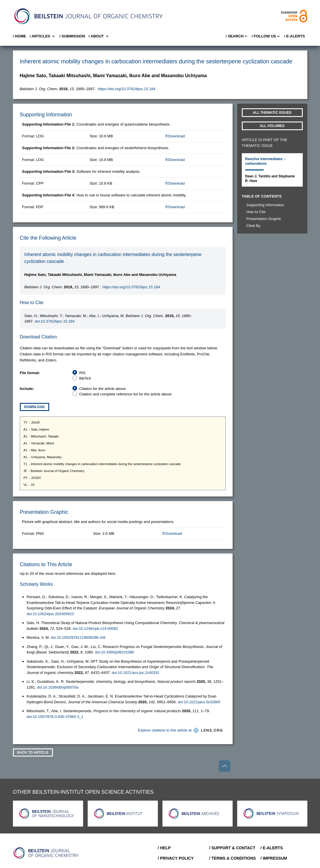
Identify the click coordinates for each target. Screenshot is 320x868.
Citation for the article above (103, 389)
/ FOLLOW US (266, 36)
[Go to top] (225, 766)
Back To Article (33, 753)
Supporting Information (265, 205)
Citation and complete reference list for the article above (126, 394)
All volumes (272, 126)
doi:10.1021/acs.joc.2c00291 (136, 673)
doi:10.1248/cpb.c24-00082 (95, 629)
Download (175, 136)
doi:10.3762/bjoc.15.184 (55, 321)
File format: (30, 373)
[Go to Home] (46, 853)
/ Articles (43, 36)
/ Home (20, 36)
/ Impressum (274, 858)
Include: (27, 389)
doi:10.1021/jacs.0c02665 (199, 702)
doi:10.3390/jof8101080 (114, 652)
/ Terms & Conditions (232, 858)
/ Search (237, 36)
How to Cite (256, 212)
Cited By (253, 226)
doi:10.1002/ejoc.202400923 (50, 614)
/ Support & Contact (232, 848)
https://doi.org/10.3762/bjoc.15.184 (127, 89)
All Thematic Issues (272, 113)
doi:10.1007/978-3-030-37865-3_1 (55, 717)
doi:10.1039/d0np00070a (58, 687)
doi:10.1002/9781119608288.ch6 (78, 637)
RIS (83, 373)
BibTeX (85, 378)
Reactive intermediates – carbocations (266, 161)
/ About (99, 36)
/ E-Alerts (294, 36)
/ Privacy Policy (176, 858)
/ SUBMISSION (72, 36)
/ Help (164, 848)
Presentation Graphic (264, 219)
